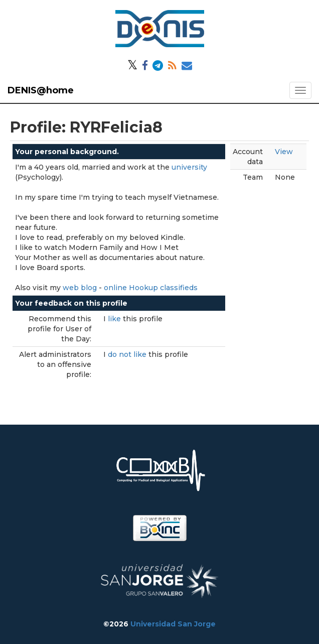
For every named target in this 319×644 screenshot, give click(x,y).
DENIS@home (41, 90)
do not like (128, 354)
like (115, 319)
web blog (80, 288)
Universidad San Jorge (173, 624)
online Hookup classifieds (151, 288)
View (284, 152)
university (189, 167)
